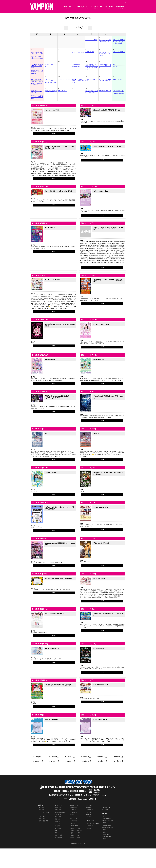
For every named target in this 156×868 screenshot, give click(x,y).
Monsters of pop (76, 66)
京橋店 (57, 850)
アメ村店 (57, 843)
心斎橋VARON (107, 852)
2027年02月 (86, 781)
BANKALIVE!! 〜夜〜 (118, 94)
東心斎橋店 (58, 848)
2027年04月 (118, 781)
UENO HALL (106, 829)
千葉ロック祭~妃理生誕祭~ (91, 80)
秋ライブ (115, 67)
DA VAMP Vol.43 (90, 52)
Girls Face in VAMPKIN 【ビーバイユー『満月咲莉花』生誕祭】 (119, 42)
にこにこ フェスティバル (51, 65)
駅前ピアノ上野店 (76, 848)
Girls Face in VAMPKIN (119, 52)
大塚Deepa (106, 842)
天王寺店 (57, 839)
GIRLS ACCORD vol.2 (64, 79)
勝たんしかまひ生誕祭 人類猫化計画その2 (105, 41)
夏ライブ (115, 64)
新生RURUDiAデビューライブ (37, 92)
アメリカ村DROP (107, 854)
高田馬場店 (58, 829)
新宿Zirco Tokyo (107, 838)
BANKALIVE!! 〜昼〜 (118, 91)
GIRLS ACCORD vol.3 (105, 91)
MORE (54, 134)
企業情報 (40, 825)
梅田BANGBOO (107, 845)
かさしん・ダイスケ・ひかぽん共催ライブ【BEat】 (105, 54)
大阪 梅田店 (58, 834)
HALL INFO (82, 7)
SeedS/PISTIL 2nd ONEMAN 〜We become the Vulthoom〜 (37, 83)
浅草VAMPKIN (107, 836)
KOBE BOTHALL (107, 827)
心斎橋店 (57, 841)
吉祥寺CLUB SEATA (108, 840)
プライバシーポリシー (45, 832)
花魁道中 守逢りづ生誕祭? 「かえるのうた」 (92, 92)
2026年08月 (86, 776)
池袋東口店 (90, 829)
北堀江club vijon (107, 856)
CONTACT (120, 7)
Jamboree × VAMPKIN (91, 40)
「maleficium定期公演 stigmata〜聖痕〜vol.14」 (105, 66)
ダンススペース (74, 825)
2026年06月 (54, 776)
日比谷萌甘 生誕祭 (36, 79)
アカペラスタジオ (90, 825)
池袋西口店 (58, 827)
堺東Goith (105, 858)
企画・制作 (42, 838)
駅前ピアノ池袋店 (76, 855)
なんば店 (57, 845)
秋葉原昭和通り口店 (60, 832)
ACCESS (109, 7)
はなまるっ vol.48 (117, 79)
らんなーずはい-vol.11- (78, 52)
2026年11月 (38, 781)
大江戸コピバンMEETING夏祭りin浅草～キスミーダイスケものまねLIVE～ (92, 67)
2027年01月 (70, 781)
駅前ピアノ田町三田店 (77, 850)
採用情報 (41, 829)
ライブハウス (105, 833)
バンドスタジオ (58, 825)
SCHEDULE (68, 7)
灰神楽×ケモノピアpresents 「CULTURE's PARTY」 (37, 97)
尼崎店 (57, 852)
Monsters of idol (76, 64)
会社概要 (41, 827)
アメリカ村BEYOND (108, 847)
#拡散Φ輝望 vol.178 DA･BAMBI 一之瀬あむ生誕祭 (37, 66)
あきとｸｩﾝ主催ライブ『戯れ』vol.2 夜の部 (37, 57)
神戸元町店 (74, 832)
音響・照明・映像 (44, 840)
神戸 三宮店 (58, 836)
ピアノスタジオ (74, 838)
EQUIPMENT (97, 7)
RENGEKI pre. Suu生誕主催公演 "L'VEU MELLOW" (78, 81)
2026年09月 (102, 776)
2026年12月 (54, 781)
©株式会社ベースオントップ (78, 863)
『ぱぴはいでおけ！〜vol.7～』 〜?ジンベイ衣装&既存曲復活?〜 (51, 81)
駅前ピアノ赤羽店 (76, 857)
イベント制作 (41, 836)
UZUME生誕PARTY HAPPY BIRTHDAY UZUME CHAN (37, 72)
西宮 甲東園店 (59, 855)
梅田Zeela (105, 849)
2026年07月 (70, 776)
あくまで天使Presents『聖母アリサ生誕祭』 (105, 80)
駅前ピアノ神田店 (76, 852)
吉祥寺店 (73, 829)
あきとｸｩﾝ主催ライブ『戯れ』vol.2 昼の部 (37, 53)
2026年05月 (38, 776)
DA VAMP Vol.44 (63, 91)
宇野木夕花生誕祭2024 (51, 91)
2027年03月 (102, 781)
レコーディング (90, 840)
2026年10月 (118, 776)
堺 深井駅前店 (59, 857)
